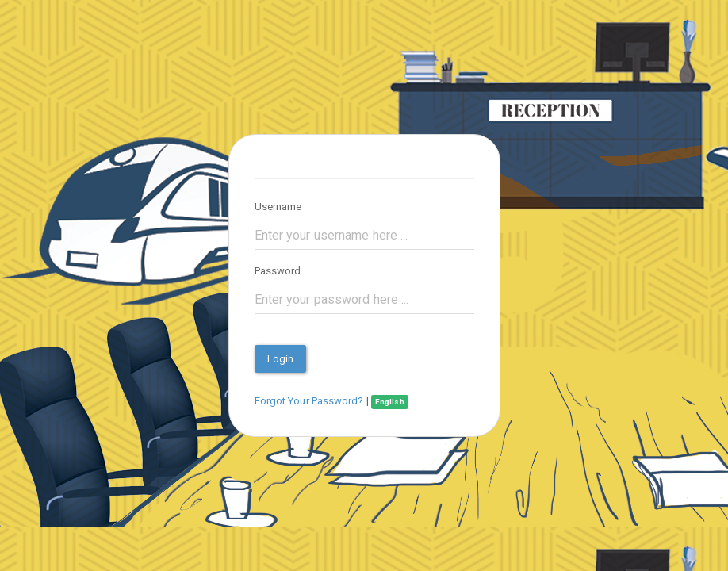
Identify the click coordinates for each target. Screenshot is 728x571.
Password (278, 271)
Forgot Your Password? (309, 401)
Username (278, 207)
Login (281, 359)
